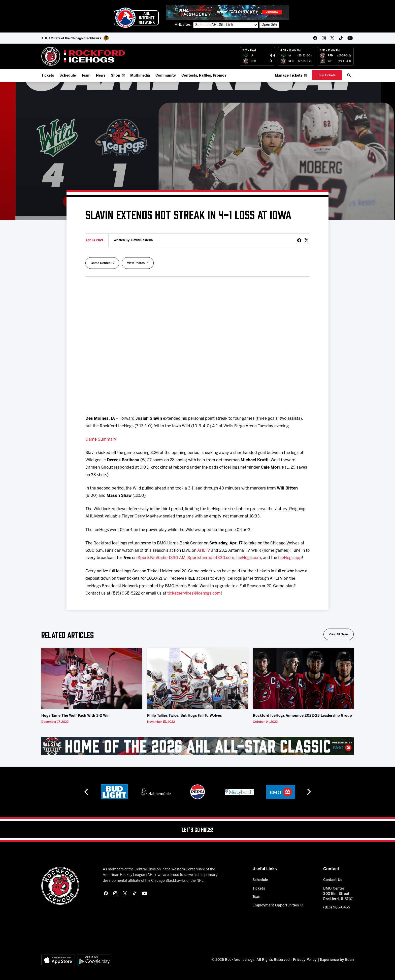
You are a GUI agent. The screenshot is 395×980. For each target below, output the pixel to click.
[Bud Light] (114, 792)
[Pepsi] (197, 792)
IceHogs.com (249, 558)
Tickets (48, 76)
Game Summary (101, 439)
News (101, 76)
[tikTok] (341, 38)
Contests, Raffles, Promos (204, 76)
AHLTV (204, 551)
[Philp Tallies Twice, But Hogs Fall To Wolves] (197, 678)
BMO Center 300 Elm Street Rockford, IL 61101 (338, 894)
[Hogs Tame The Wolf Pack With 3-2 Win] (92, 678)
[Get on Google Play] (94, 960)
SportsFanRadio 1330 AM (161, 558)
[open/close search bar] (349, 75)
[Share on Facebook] (299, 240)
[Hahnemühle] (156, 792)
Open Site (269, 25)
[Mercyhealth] (239, 792)
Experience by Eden (337, 960)
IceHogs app (290, 558)
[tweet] (307, 240)
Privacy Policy (305, 960)
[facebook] (315, 38)
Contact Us (333, 880)
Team (86, 76)
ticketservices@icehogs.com (194, 593)
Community (166, 76)
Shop (118, 76)
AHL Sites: (184, 25)
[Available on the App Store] (58, 960)
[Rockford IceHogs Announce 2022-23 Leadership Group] (303, 678)
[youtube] (350, 38)
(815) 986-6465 (337, 908)
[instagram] (324, 38)
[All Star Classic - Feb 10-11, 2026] (197, 746)
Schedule (68, 76)
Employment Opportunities (278, 906)
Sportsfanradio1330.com (211, 558)
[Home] (83, 56)
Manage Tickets (291, 76)
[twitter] (332, 38)
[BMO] (281, 792)
